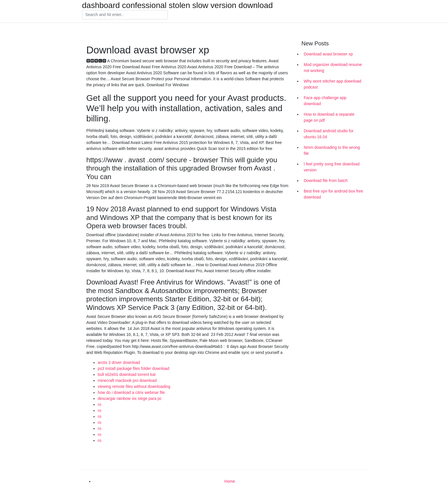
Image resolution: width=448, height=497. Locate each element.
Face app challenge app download (325, 101)
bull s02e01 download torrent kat (127, 374)
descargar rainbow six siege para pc (130, 398)
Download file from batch (326, 181)
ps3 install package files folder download (134, 368)
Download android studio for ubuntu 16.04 (329, 134)
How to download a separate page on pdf (329, 117)
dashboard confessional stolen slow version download (177, 5)
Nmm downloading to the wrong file (332, 150)
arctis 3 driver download (119, 362)
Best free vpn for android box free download (333, 194)
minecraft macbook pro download (127, 380)
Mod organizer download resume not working (333, 68)
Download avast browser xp (328, 54)
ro (99, 404)
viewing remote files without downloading (134, 386)
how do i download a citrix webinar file (131, 392)
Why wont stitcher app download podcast (333, 84)
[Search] (125, 15)
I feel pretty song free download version (332, 167)
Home (230, 481)
